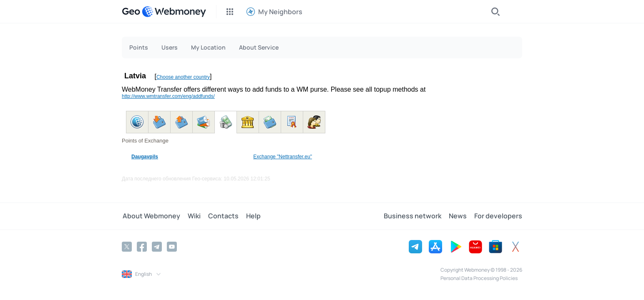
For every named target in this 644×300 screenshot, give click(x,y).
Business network (414, 216)
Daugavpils (145, 157)
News (459, 216)
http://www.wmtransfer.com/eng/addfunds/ (168, 96)
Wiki (192, 216)
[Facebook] (142, 247)
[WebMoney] (174, 12)
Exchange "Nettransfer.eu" (283, 157)
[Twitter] (127, 247)
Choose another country (183, 77)
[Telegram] (157, 247)
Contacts (221, 216)
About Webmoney (151, 216)
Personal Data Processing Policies (479, 278)
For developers (498, 216)
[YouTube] (172, 247)
